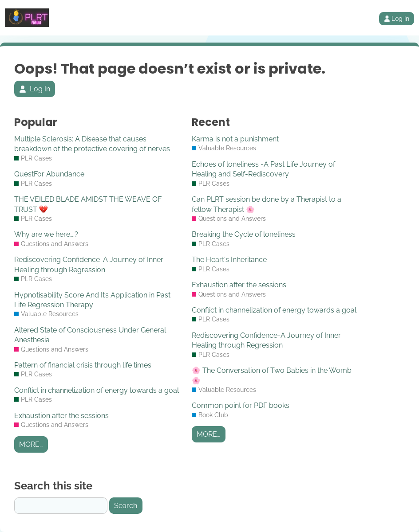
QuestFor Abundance (49, 174)
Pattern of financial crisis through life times (83, 365)
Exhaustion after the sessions (61, 416)
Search (126, 506)
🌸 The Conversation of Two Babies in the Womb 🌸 (272, 375)
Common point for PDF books (241, 405)
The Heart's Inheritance (229, 260)
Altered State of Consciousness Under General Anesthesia (90, 335)
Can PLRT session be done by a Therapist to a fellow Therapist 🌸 (267, 204)
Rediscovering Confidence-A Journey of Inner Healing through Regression (89, 264)
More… (31, 444)
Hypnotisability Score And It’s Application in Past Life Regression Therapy (92, 300)
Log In (397, 19)
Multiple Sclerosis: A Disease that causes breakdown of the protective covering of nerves (92, 144)
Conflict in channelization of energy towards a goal (97, 390)
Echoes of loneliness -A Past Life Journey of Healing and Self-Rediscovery (263, 169)
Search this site (53, 486)
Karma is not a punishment (235, 139)
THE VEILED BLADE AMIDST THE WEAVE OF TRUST (88, 204)
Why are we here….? (46, 234)
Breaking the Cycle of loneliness (244, 234)
